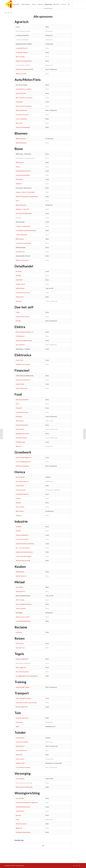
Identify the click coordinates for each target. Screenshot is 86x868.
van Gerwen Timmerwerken (24, 243)
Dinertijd (18, 503)
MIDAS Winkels (20, 288)
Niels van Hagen (20, 57)
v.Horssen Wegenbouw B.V (23, 462)
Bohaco (18, 167)
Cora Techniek (20, 798)
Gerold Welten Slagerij (22, 412)
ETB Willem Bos (20, 336)
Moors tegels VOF (21, 667)
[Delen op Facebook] (43, 846)
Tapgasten (19, 515)
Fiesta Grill (19, 408)
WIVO (18, 727)
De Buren (18, 498)
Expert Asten (19, 360)
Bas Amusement (20, 477)
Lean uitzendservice (21, 750)
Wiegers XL (19, 828)
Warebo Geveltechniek (22, 260)
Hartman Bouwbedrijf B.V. (23, 175)
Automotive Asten (21, 93)
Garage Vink (19, 102)
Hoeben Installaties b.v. (22, 535)
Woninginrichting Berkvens (23, 832)
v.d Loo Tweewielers (21, 119)
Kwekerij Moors (20, 746)
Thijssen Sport (20, 297)
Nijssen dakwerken (21, 205)
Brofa (17, 404)
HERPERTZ (19, 184)
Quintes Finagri (20, 384)
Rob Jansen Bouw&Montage (24, 213)
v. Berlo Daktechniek (21, 235)
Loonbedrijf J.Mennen (22, 52)
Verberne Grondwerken (22, 466)
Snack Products (20, 759)
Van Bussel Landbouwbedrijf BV (25, 69)
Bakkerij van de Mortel (22, 400)
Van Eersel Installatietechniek (24, 341)
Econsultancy (19, 722)
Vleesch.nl (19, 446)
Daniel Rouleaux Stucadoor (23, 171)
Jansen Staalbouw (21, 608)
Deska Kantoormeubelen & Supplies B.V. (27, 803)
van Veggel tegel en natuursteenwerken (27, 676)
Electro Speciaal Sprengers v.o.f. (25, 332)
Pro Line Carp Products (22, 539)
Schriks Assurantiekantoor (23, 380)
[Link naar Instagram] (8, 13)
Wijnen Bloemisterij (21, 143)
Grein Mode (19, 280)
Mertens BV (19, 755)
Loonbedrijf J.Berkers (22, 48)
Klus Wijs (18, 321)
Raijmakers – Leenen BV (22, 209)
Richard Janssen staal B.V (23, 617)
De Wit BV (19, 527)
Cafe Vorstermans (21, 490)
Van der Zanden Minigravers (24, 457)
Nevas (18, 201)
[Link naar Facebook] (11, 13)
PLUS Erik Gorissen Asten (23, 293)
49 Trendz (19, 271)
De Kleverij (19, 632)
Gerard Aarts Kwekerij (22, 742)
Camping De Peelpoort (22, 494)
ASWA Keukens (20, 572)
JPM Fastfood (20, 421)
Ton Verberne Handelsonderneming (26, 230)
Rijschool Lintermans (21, 110)
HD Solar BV (19, 179)
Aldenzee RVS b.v (21, 591)
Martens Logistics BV (22, 707)
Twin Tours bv (20, 644)
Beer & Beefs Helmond (22, 481)
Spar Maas (19, 301)
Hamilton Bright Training (23, 687)
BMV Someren (20, 163)
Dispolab (18, 531)
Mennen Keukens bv (21, 576)
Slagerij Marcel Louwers (22, 434)
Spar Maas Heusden (21, 438)
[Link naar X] (5, 13)
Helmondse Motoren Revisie (24, 106)
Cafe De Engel (20, 486)
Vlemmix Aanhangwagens (23, 127)
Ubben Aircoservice (21, 824)
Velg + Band (19, 123)
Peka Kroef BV (20, 429)
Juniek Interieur (20, 811)
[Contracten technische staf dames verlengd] (85, 434)
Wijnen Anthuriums (21, 139)
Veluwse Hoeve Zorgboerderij (24, 787)
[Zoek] (69, 4)
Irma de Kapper (20, 779)
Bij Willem (19, 276)
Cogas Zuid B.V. (20, 738)
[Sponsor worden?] (1, 434)
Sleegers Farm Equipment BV (24, 61)
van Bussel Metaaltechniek (23, 621)
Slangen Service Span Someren (24, 552)
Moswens (18, 815)
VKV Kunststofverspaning (23, 561)
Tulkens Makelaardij (21, 388)
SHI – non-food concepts (23, 548)
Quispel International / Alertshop (25, 544)
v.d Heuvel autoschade (22, 115)
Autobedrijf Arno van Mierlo (24, 89)
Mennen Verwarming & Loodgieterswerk (27, 196)
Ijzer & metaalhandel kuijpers (24, 604)
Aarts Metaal (19, 587)
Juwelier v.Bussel (20, 284)
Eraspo (18, 27)
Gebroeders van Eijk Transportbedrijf (26, 703)
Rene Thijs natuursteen (22, 672)
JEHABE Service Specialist (23, 364)
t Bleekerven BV (20, 763)
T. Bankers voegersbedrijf (23, 226)
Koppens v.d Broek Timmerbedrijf (25, 192)
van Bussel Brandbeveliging (23, 556)
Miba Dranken (20, 511)
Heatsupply (19, 417)
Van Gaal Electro (20, 345)
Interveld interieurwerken (23, 807)
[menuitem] (8, 4)
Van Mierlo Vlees (20, 442)
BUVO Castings (20, 600)
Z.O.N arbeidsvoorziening (23, 767)
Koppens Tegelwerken (22, 659)
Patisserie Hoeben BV (22, 425)
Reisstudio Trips (20, 648)
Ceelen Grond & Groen (22, 718)
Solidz (17, 820)
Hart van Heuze (20, 507)
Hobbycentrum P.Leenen (23, 317)
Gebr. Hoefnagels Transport (24, 698)
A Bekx (18, 312)
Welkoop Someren (21, 74)
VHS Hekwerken (20, 252)
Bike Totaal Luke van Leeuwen (24, 98)
